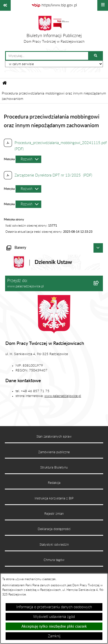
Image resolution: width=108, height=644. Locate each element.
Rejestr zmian (54, 514)
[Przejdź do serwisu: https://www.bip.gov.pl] (54, 5)
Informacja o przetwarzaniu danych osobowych (54, 607)
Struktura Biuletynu (54, 467)
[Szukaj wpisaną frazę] (96, 56)
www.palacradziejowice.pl (63, 396)
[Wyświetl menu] (103, 5)
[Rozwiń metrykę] (28, 159)
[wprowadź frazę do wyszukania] (47, 56)
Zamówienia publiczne (54, 452)
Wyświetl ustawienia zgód (54, 617)
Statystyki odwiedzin (54, 545)
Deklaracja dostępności (54, 529)
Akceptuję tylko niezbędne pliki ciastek (54, 627)
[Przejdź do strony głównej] (54, 31)
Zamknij (54, 636)
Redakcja (54, 483)
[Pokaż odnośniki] (5, 5)
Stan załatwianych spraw (54, 437)
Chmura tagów (54, 560)
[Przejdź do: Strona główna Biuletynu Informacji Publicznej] (5, 84)
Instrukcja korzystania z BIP (54, 498)
